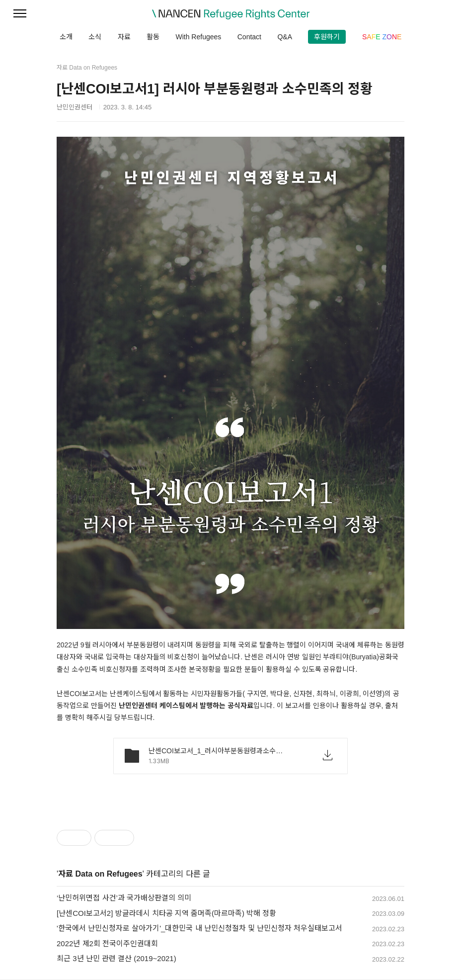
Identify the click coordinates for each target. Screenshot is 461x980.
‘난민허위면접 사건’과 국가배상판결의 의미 (124, 898)
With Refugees (198, 37)
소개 (66, 37)
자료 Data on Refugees (100, 874)
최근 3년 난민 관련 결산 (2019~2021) (116, 958)
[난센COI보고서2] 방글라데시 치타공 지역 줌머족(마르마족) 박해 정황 (166, 913)
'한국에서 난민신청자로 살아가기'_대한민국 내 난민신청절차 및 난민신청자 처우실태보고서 (199, 928)
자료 (124, 37)
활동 (153, 37)
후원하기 (327, 37)
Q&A (285, 37)
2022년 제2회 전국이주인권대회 (107, 943)
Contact (249, 37)
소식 (95, 37)
